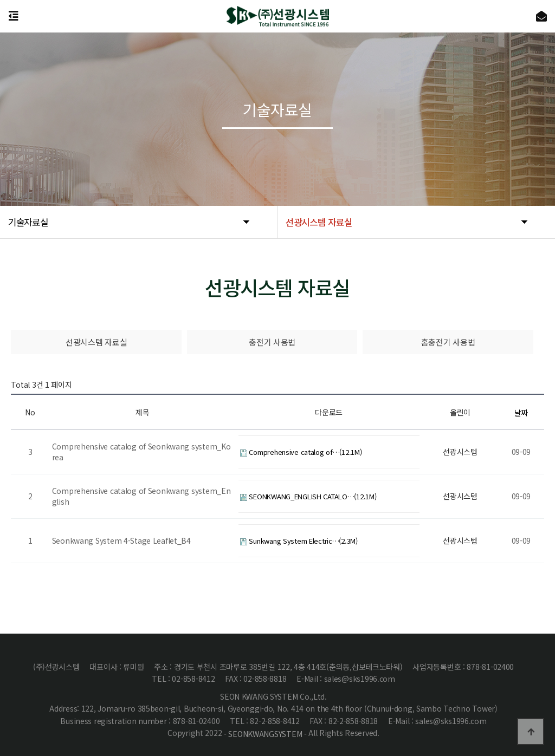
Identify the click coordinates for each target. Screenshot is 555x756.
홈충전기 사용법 (448, 342)
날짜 (521, 413)
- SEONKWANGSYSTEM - (265, 734)
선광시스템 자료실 (96, 342)
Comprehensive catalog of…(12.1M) (301, 452)
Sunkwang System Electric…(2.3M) (299, 541)
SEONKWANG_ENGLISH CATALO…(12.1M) (308, 496)
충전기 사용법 (272, 342)
